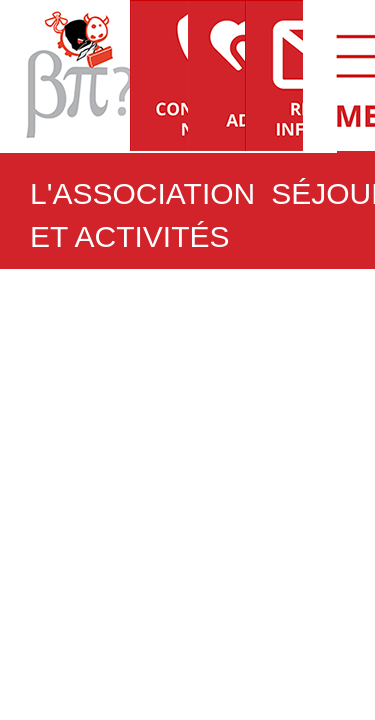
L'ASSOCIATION (142, 193)
